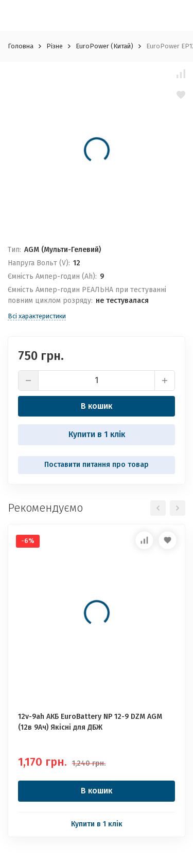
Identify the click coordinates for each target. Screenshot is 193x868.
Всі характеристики (37, 316)
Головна (21, 46)
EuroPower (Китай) (104, 46)
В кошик (97, 406)
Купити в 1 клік (97, 434)
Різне (55, 46)
